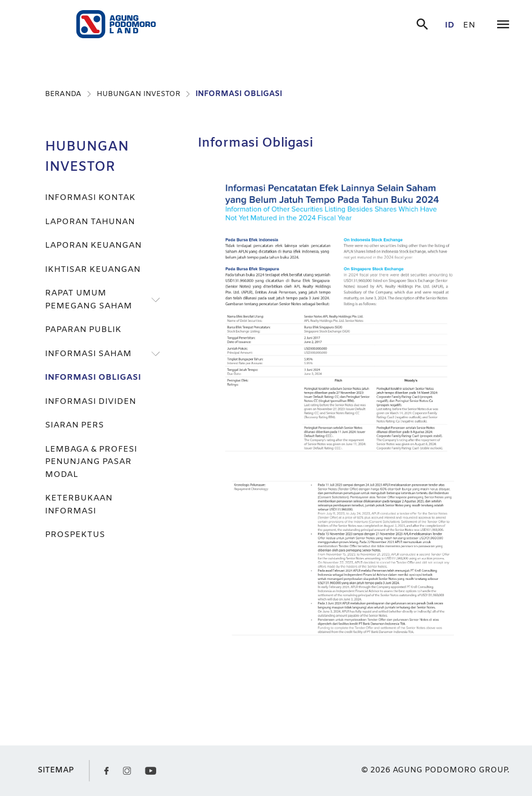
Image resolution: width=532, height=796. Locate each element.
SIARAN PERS (74, 425)
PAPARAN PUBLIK (83, 330)
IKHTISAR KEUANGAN (93, 270)
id (450, 26)
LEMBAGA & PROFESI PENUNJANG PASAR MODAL (91, 462)
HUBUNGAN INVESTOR (138, 94)
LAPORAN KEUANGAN (93, 245)
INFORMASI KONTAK (90, 198)
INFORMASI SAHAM (88, 354)
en (469, 26)
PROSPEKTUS (75, 535)
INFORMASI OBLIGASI (239, 94)
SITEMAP (56, 771)
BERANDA (63, 94)
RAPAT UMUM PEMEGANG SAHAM (88, 300)
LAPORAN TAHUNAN (90, 222)
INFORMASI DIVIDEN (90, 402)
